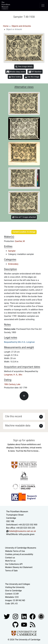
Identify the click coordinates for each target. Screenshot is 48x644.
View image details (24, 67)
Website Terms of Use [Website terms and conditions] (15, 551)
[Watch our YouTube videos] (24, 624)
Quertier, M (20, 241)
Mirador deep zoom (16, 72)
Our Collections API (14, 564)
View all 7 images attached (24, 217)
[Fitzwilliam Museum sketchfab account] (41, 616)
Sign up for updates (24, 440)
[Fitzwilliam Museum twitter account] (7, 616)
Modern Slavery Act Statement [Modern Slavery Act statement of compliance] (19, 567)
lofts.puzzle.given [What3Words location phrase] (27, 534)
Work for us (10, 561)
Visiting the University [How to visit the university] (15, 587)
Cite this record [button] (13, 416)
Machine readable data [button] (18, 426)
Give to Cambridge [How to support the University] (13, 591)
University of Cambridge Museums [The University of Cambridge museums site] (21, 548)
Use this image (32, 77)
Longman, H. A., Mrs (13, 375)
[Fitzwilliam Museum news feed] (33, 624)
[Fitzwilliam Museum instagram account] (16, 616)
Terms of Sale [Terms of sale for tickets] (11, 571)
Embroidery (13, 264)
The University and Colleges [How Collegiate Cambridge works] (18, 584)
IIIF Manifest (35, 72)
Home (6, 26)
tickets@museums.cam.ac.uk (22, 531)
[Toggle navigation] (43, 5)
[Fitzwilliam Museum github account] (16, 624)
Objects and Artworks (21, 26)
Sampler (12, 251)
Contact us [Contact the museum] (10, 558)
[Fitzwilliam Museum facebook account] (24, 616)
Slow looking (15, 77)
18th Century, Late (12, 384)
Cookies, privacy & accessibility (19, 554)
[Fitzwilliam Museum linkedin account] (33, 616)
